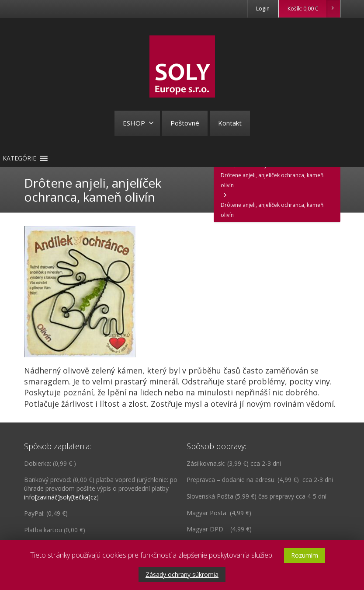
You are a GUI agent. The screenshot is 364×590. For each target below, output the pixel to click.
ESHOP (138, 123)
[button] (19, 158)
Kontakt (230, 123)
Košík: (314, 9)
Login (263, 9)
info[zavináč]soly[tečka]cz (60, 497)
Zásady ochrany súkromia (182, 574)
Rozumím (305, 555)
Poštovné (185, 123)
